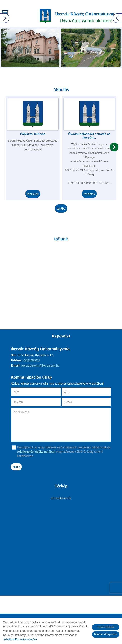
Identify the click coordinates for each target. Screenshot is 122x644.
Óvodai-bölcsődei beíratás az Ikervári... (89, 136)
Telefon (23, 402)
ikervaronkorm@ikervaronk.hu (40, 366)
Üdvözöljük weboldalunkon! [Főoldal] (86, 17)
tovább (61, 209)
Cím (67, 392)
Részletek (33, 194)
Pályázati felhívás (33, 134)
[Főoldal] (45, 16)
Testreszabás (106, 627)
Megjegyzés (21, 412)
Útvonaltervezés (61, 498)
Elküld (16, 467)
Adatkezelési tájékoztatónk (20, 639)
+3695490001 (31, 360)
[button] (114, 147)
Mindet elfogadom (106, 634)
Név (21, 392)
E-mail (73, 402)
